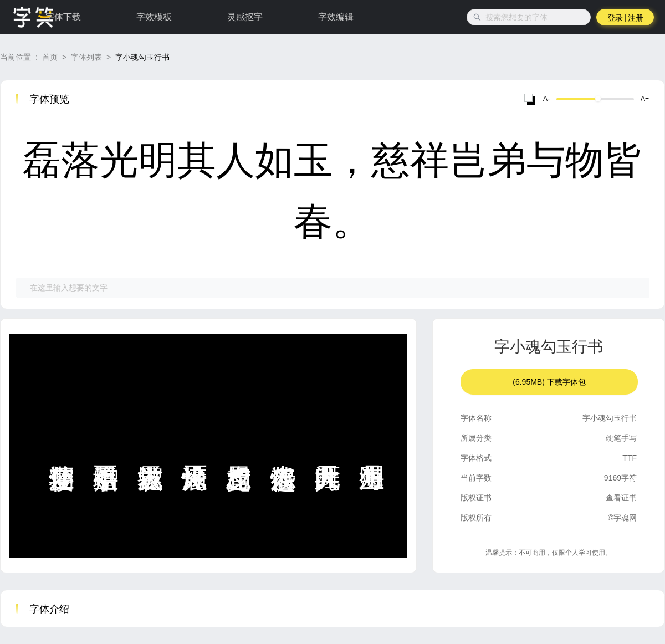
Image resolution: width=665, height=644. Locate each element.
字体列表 (86, 57)
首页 (50, 57)
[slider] (598, 99)
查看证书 (621, 498)
